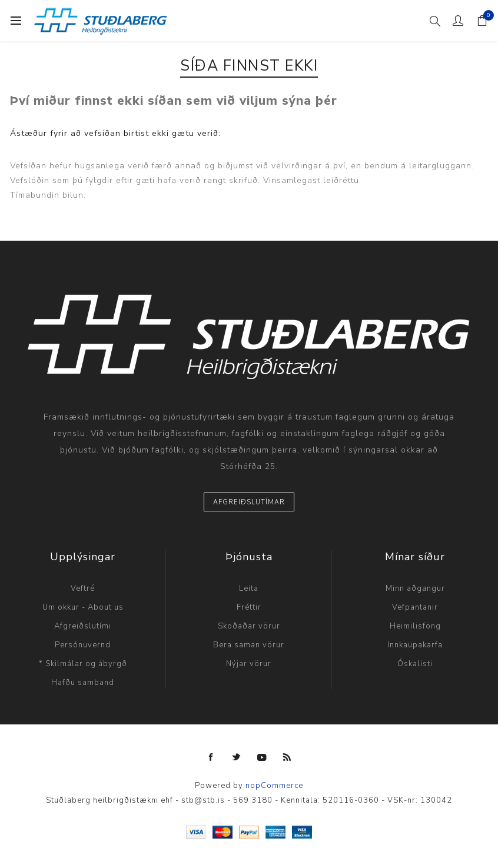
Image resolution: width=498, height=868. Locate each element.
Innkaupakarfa (415, 645)
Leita (249, 588)
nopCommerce (274, 786)
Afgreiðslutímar (249, 502)
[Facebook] (211, 757)
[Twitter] (237, 757)
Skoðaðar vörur (249, 626)
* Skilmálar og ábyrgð (83, 664)
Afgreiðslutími (83, 626)
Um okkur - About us (83, 607)
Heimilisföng (415, 626)
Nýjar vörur (249, 664)
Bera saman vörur (249, 645)
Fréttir (249, 607)
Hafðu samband (83, 683)
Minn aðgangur (415, 588)
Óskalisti (415, 664)
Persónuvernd (83, 645)
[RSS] (287, 757)
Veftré (83, 588)
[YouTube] (262, 757)
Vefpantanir (415, 607)
